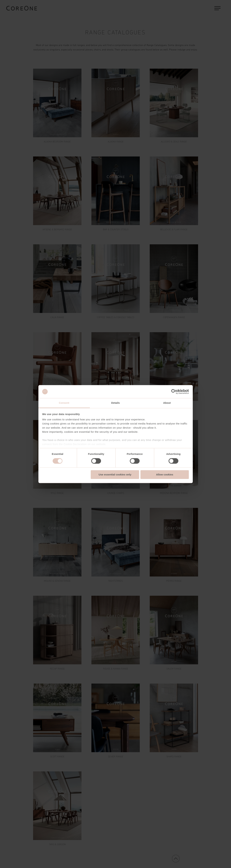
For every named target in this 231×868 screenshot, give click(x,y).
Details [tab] (116, 403)
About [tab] (167, 403)
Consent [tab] (64, 403)
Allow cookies (165, 475)
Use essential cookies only (115, 475)
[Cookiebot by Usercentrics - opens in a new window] (174, 392)
